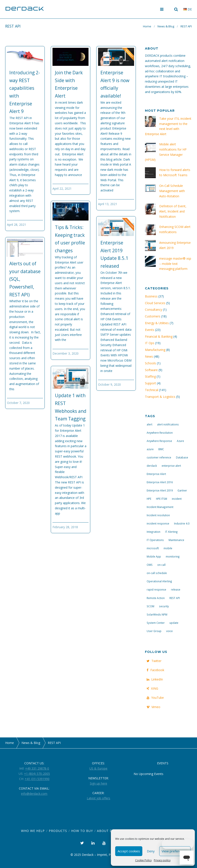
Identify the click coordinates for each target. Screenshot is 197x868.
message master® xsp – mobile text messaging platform (175, 264)
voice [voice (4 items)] (169, 631)
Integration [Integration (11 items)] (153, 532)
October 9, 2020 (109, 384)
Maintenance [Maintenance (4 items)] (176, 540)
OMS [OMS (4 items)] (150, 565)
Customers (153, 316)
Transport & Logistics (160, 397)
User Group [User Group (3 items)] (154, 631)
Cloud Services (155, 303)
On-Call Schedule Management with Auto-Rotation (172, 191)
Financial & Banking (159, 336)
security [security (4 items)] (164, 606)
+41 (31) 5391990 (37, 779)
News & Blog (166, 26)
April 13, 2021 (108, 204)
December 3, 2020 (66, 353)
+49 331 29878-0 (37, 768)
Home (147, 26)
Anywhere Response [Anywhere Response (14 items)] (159, 441)
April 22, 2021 (62, 188)
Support (150, 383)
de (188, 9)
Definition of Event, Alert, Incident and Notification (173, 211)
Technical (152, 390)
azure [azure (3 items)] (150, 449)
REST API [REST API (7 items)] (175, 598)
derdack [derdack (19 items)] (152, 466)
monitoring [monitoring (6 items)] (173, 556)
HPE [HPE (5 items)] (149, 499)
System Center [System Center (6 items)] (156, 623)
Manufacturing (155, 350)
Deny (151, 851)
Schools (150, 363)
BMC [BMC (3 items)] (161, 449)
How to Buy (82, 831)
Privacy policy (162, 860)
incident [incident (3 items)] (177, 499)
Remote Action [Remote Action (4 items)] (156, 598)
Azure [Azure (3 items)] (180, 441)
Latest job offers (98, 798)
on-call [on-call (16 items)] (161, 565)
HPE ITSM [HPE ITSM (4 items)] (162, 499)
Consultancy (153, 310)
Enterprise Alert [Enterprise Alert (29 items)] (156, 474)
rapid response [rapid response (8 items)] (156, 589)
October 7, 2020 (18, 403)
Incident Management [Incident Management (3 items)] (160, 507)
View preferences (175, 851)
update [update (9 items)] (174, 623)
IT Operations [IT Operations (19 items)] (155, 540)
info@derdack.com (34, 794)
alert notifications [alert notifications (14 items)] (168, 424)
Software (151, 370)
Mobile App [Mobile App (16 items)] (154, 556)
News (149, 356)
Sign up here (98, 783)
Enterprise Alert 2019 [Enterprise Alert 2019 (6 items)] (160, 490)
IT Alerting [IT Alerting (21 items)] (171, 532)
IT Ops (150, 343)
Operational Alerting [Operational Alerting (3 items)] (159, 581)
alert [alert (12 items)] (149, 424)
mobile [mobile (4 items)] (168, 548)
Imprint (102, 855)
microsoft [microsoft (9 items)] (153, 548)
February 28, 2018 (65, 527)
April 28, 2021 (16, 225)
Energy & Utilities (157, 323)
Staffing (150, 376)
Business (151, 296)
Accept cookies (129, 851)
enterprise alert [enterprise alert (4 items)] (171, 466)
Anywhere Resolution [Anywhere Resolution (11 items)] (160, 433)
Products (58, 831)
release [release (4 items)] (176, 589)
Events (150, 330)
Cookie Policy (143, 860)
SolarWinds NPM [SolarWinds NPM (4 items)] (157, 614)
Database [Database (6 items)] (182, 457)
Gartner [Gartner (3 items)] (182, 490)
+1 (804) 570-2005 (37, 774)
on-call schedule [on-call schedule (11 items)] (157, 573)
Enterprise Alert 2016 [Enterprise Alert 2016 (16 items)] (160, 482)
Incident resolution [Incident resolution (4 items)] (158, 515)
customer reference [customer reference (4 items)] (159, 457)
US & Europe (98, 768)
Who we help (33, 831)
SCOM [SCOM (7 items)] (150, 606)
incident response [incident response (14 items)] (158, 523)
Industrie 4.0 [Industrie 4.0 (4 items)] (182, 523)
